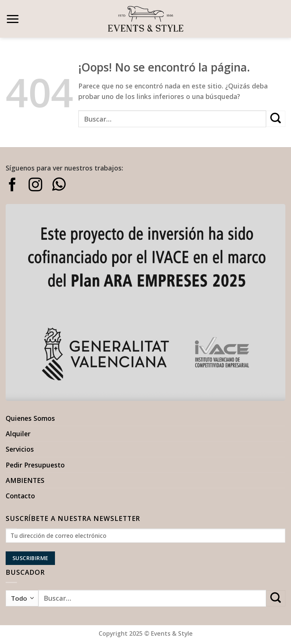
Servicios (20, 449)
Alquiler (18, 434)
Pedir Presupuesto (35, 465)
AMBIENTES (25, 480)
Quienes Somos (30, 418)
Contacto (20, 496)
